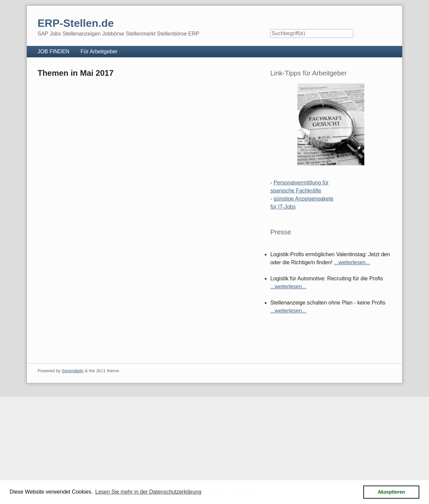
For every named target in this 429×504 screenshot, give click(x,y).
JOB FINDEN (53, 51)
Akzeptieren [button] (391, 492)
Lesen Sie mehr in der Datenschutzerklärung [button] (148, 492)
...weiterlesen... (352, 262)
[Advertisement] (201, 444)
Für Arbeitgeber (99, 51)
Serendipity (73, 371)
